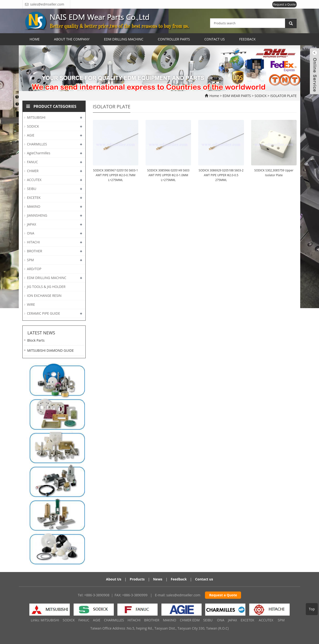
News (158, 579)
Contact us (204, 579)
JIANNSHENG (37, 215)
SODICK (260, 96)
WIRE (31, 304)
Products (137, 579)
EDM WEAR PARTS (237, 96)
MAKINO (34, 206)
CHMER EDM (190, 620)
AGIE (31, 135)
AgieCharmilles (39, 153)
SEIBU (32, 189)
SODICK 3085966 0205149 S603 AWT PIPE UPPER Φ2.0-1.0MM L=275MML (168, 175)
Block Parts (36, 340)
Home (35, 39)
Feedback (247, 39)
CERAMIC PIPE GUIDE (43, 313)
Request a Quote (284, 4)
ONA (31, 233)
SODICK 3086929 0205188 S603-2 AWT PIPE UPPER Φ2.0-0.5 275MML (221, 175)
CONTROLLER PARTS (174, 39)
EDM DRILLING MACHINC (47, 278)
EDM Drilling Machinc (124, 39)
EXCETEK (34, 198)
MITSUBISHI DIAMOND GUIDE (51, 350)
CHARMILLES (37, 144)
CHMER (33, 171)
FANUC (32, 162)
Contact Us (214, 39)
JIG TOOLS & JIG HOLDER (46, 287)
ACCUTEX (34, 180)
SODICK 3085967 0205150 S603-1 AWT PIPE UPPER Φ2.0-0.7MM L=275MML (115, 175)
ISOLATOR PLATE (283, 96)
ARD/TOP (34, 269)
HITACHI (33, 242)
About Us (114, 579)
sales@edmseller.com (183, 595)
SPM (30, 260)
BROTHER (35, 251)
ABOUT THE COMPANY (72, 39)
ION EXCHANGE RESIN (44, 296)
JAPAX (32, 224)
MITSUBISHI (36, 117)
